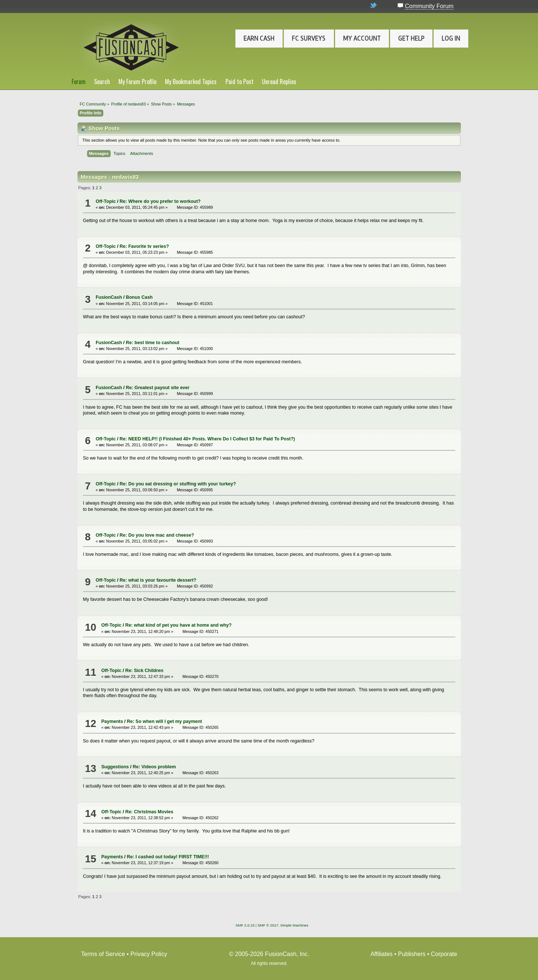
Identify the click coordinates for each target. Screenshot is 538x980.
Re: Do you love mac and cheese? (157, 535)
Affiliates (382, 954)
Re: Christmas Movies (149, 812)
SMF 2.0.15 (245, 925)
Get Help (411, 38)
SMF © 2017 (268, 925)
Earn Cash (259, 38)
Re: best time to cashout (153, 343)
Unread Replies (279, 82)
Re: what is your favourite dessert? (158, 580)
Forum (79, 82)
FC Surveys (309, 38)
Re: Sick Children (144, 671)
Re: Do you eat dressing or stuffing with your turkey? (178, 484)
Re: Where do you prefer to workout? (160, 201)
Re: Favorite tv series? (144, 246)
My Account (362, 38)
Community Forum (429, 6)
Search (102, 82)
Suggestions (115, 767)
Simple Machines (294, 925)
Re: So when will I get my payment (165, 721)
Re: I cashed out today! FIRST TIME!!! (168, 857)
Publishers (412, 954)
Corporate (444, 954)
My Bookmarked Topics (191, 82)
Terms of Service (103, 954)
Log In (451, 38)
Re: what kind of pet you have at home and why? (178, 625)
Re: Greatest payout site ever (158, 388)
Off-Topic (106, 201)
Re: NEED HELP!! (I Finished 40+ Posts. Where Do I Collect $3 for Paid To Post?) (207, 439)
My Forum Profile (137, 82)
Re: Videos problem (154, 767)
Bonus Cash (139, 297)
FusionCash (109, 297)
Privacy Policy (149, 954)
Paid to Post (239, 82)
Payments (112, 721)
